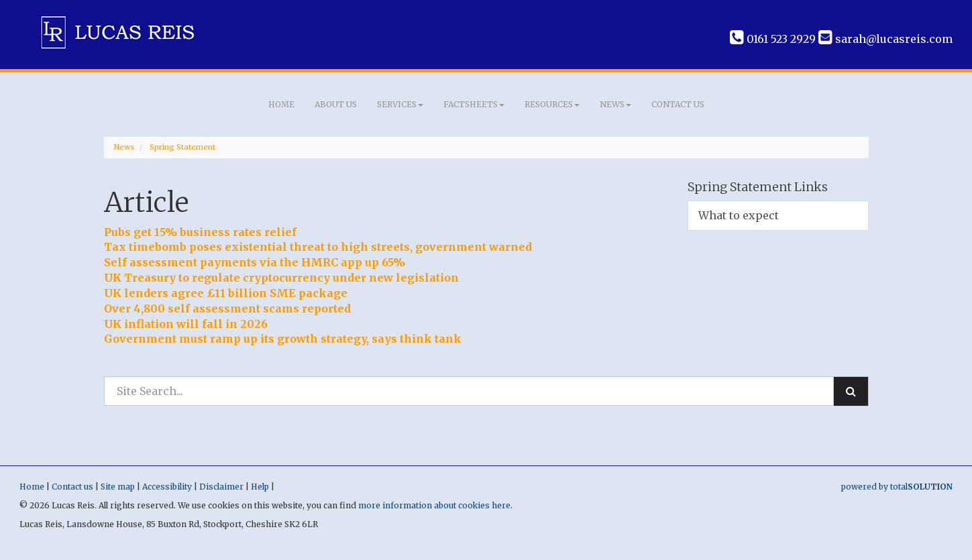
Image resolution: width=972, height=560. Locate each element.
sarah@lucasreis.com (885, 39)
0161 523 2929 (773, 39)
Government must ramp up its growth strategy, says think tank (283, 339)
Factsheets (474, 104)
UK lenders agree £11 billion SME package (226, 293)
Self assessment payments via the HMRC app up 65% (255, 262)
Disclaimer (221, 487)
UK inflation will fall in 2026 (186, 324)
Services (400, 104)
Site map (118, 487)
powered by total (897, 487)
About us (336, 104)
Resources (552, 104)
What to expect (739, 215)
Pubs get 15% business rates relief (200, 232)
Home (281, 104)
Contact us (678, 104)
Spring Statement (182, 147)
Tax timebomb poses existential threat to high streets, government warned (318, 247)
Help (260, 487)
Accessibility (167, 487)
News (615, 104)
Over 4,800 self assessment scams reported (227, 309)
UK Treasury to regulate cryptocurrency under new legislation (281, 278)
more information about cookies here (434, 505)
